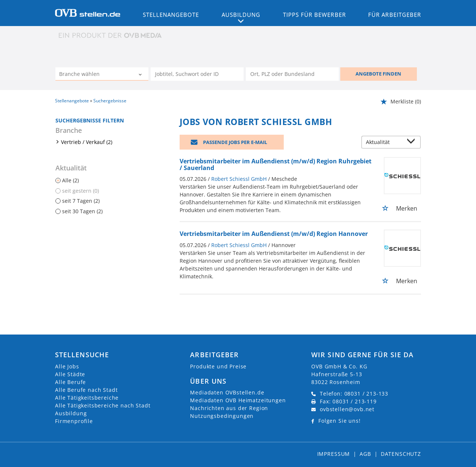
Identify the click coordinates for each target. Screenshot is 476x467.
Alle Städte (70, 374)
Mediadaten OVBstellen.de (227, 392)
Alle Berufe (70, 382)
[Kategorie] (94, 75)
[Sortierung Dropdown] (413, 143)
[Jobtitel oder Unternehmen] (197, 74)
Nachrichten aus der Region (229, 408)
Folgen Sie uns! (340, 421)
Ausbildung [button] (241, 15)
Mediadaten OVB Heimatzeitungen (238, 400)
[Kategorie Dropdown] (141, 75)
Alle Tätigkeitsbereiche (87, 398)
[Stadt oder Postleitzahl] (292, 74)
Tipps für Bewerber (314, 15)
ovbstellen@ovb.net (347, 409)
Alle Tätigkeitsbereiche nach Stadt (103, 405)
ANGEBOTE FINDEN (378, 74)
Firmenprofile (74, 421)
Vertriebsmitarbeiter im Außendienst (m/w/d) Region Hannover (274, 234)
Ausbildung (71, 413)
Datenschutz (401, 454)
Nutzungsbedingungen (222, 416)
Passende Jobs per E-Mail (235, 142)
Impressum (334, 454)
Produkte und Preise (218, 366)
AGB (365, 454)
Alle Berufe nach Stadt (86, 390)
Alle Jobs (67, 366)
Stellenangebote (171, 15)
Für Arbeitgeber (395, 15)
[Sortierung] (384, 143)
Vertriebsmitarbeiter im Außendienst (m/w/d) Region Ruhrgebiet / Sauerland (276, 164)
